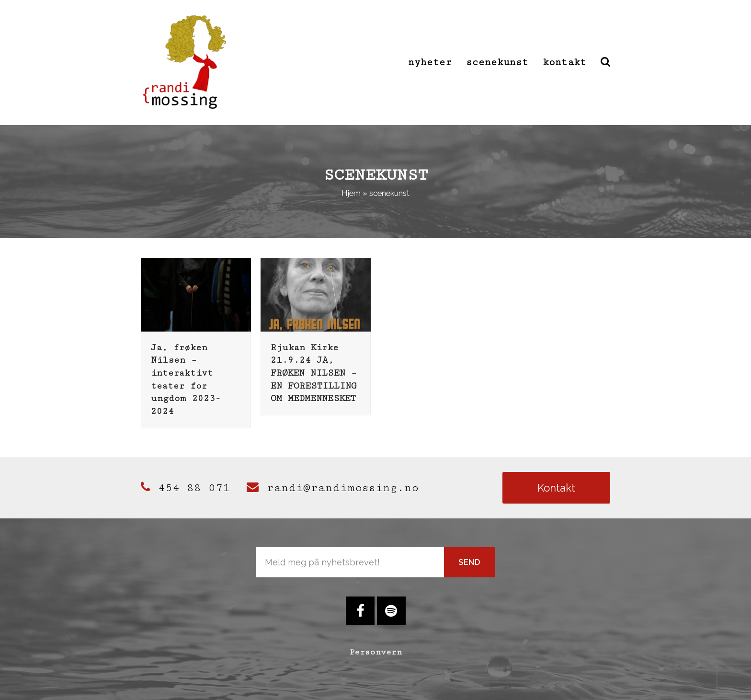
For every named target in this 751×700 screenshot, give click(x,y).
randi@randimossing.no (333, 488)
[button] (605, 62)
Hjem (351, 193)
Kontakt (556, 488)
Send (470, 562)
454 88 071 (185, 488)
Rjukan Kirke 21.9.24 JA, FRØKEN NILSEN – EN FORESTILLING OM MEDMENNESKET (314, 373)
